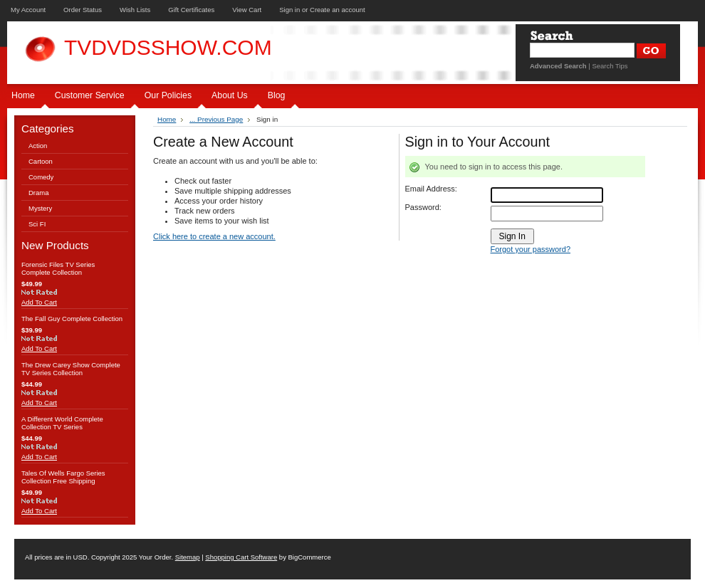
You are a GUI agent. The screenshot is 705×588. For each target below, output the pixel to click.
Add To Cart (39, 302)
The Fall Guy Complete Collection (72, 319)
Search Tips (610, 66)
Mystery (40, 208)
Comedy (41, 177)
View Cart (247, 10)
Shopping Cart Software (241, 557)
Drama (39, 193)
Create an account (338, 10)
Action (38, 146)
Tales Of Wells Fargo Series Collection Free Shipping (63, 477)
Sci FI (37, 224)
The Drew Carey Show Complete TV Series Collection (71, 369)
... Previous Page (216, 119)
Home (167, 119)
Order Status (83, 10)
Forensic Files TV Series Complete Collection (58, 268)
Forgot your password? (531, 249)
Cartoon (41, 161)
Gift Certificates (191, 10)
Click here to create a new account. (214, 236)
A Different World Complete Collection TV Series (62, 423)
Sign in (289, 10)
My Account (28, 10)
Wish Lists (135, 10)
